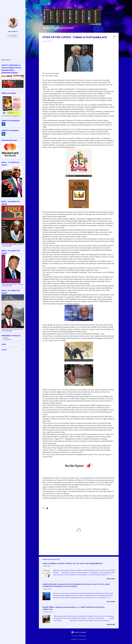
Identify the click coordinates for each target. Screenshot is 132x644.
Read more (111, 579)
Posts (5, 338)
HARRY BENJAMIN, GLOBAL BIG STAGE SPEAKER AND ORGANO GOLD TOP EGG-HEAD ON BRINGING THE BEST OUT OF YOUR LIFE (76, 585)
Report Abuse (6, 60)
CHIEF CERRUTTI (13, 32)
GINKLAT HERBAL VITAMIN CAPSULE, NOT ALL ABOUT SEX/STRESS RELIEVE (73, 563)
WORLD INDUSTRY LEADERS (58, 28)
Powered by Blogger (79, 632)
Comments (7, 339)
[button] (114, 37)
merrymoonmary (83, 636)
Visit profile (13, 36)
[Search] (118, 5)
